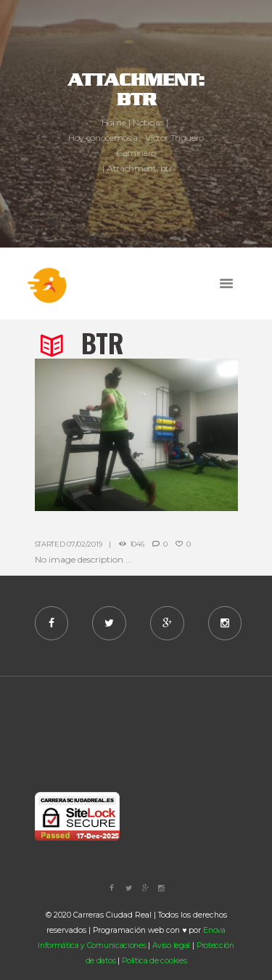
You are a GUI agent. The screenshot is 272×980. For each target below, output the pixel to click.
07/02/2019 (84, 544)
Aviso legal (171, 946)
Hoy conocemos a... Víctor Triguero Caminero (136, 145)
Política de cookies (154, 961)
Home (114, 122)
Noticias (148, 122)
